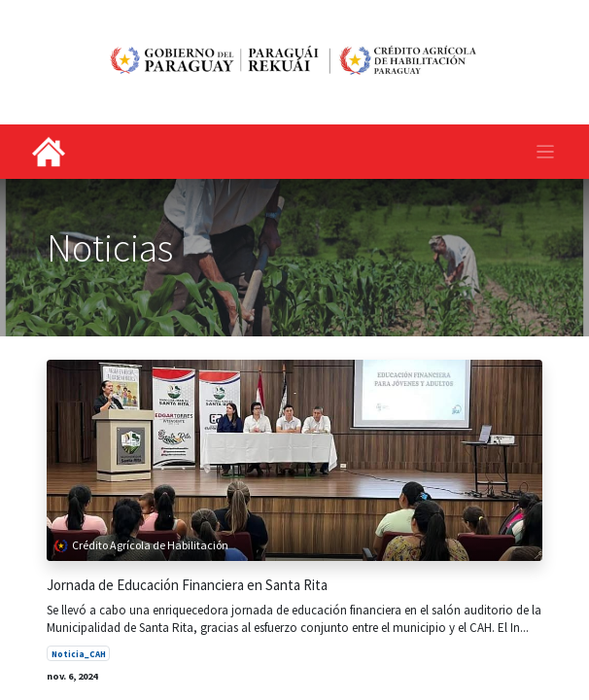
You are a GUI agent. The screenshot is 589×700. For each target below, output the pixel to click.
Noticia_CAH (79, 654)
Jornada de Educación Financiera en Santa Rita (187, 585)
